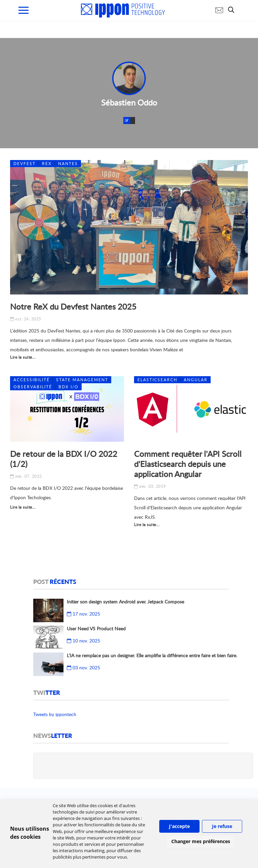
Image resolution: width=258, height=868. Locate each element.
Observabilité (33, 387)
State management (82, 380)
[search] (233, 10)
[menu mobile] (24, 10)
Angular (196, 380)
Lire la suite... (23, 357)
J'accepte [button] (179, 826)
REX (47, 164)
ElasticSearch (157, 380)
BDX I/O (69, 387)
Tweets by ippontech (55, 714)
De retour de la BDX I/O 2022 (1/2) (64, 459)
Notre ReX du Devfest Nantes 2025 (73, 306)
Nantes (68, 164)
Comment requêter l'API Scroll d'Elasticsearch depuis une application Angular (188, 464)
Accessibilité (32, 380)
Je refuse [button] (222, 826)
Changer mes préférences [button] (201, 841)
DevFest (25, 164)
